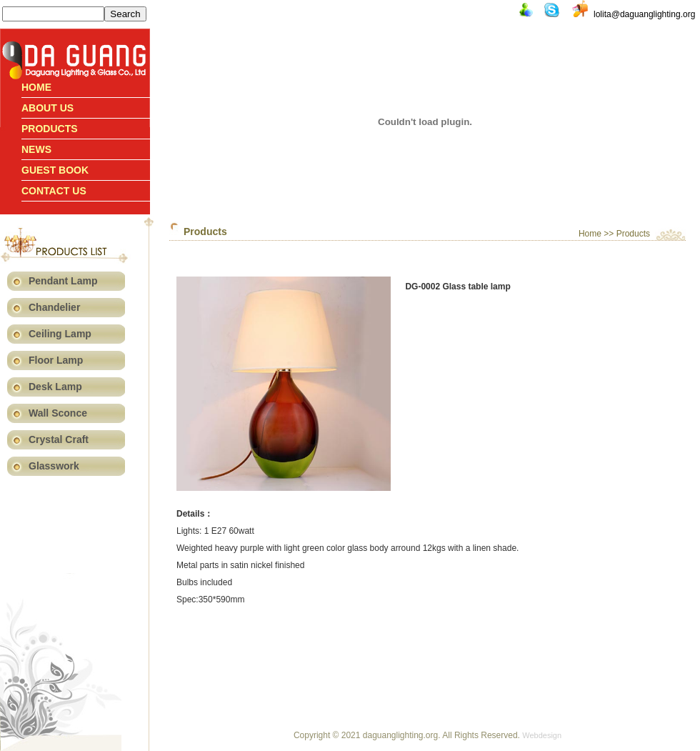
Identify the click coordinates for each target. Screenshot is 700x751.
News (36, 149)
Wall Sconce (58, 413)
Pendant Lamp (63, 281)
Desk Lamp (55, 387)
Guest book (55, 170)
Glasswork (54, 466)
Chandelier (54, 307)
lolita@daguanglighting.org (644, 14)
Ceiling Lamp (60, 334)
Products (50, 129)
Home (36, 87)
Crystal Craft (59, 439)
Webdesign (542, 735)
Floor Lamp (56, 360)
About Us (47, 108)
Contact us (54, 191)
